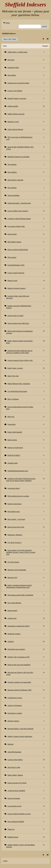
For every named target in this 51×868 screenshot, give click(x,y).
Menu (6, 23)
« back (5, 861)
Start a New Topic (10, 39)
